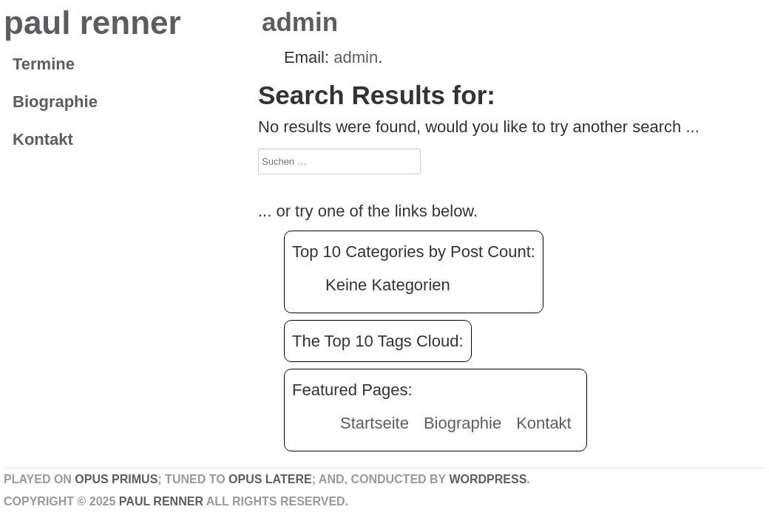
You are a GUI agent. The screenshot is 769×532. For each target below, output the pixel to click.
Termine (44, 64)
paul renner (92, 23)
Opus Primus (116, 479)
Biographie (55, 102)
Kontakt (43, 139)
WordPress (488, 479)
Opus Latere (270, 479)
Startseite (375, 423)
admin (300, 22)
